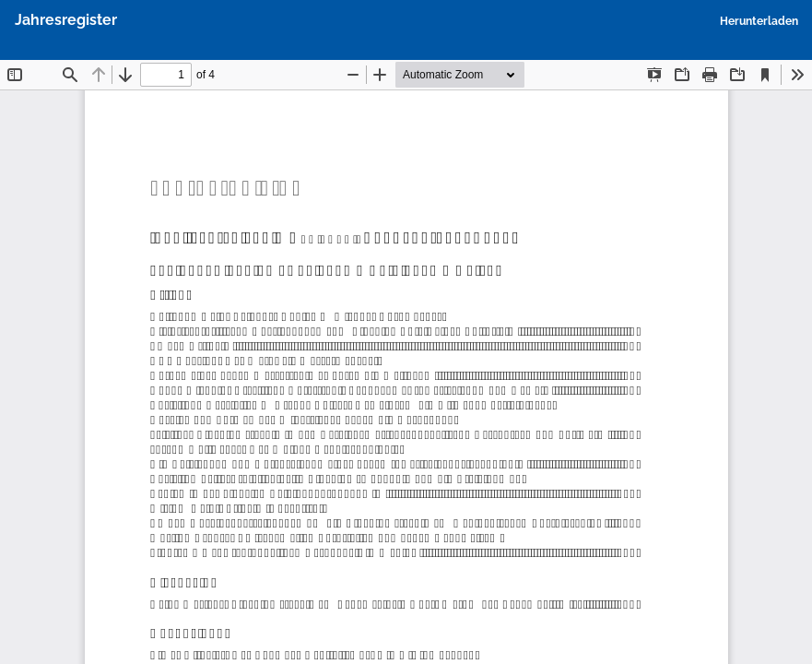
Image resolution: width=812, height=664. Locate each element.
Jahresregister (66, 20)
